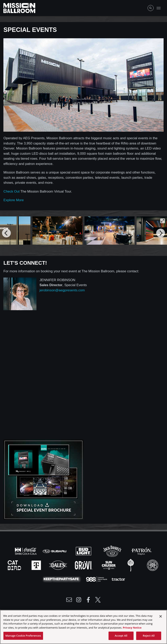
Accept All (121, 636)
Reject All (149, 636)
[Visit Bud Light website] (84, 551)
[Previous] (6, 233)
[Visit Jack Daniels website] (113, 551)
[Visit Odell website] (131, 565)
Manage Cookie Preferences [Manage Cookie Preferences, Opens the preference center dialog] (23, 636)
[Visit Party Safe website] (62, 579)
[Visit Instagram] (79, 600)
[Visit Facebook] (88, 600)
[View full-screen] (163, 221)
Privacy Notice (132, 628)
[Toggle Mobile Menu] (159, 8)
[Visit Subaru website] (55, 551)
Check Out (11, 191)
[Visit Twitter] (98, 600)
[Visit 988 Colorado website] (97, 579)
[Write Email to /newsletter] (69, 600)
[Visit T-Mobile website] (37, 565)
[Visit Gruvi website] (84, 565)
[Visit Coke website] (26, 551)
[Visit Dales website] (58, 565)
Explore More (14, 200)
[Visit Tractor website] (118, 579)
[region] (83, 627)
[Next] (161, 233)
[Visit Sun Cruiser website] (109, 565)
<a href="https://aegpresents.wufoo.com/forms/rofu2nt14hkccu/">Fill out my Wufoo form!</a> (83, 378)
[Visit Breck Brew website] (153, 565)
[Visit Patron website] (141, 551)
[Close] (161, 616)
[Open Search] (151, 8)
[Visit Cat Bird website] (15, 565)
